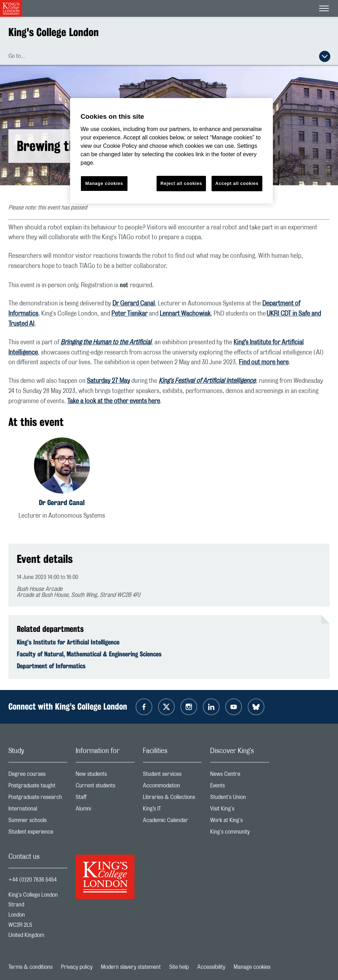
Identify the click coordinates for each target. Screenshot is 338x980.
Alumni (105, 810)
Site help (179, 967)
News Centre (240, 776)
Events (240, 787)
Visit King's (240, 810)
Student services (172, 776)
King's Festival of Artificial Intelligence (207, 381)
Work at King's (240, 822)
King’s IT (172, 810)
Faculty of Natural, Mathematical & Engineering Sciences (89, 654)
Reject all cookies (181, 183)
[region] (171, 151)
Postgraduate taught (38, 787)
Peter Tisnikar (129, 314)
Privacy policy (77, 967)
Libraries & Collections (172, 799)
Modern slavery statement (131, 967)
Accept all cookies (237, 183)
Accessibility (211, 967)
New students (105, 776)
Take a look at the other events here (114, 401)
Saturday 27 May (108, 381)
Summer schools (38, 822)
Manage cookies (252, 967)
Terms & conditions (30, 967)
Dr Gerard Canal (134, 304)
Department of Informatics (51, 666)
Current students (105, 787)
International (38, 810)
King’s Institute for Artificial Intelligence (68, 642)
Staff (105, 799)
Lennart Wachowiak (185, 314)
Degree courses (38, 776)
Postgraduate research (38, 799)
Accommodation (172, 787)
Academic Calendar (172, 822)
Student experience (38, 833)
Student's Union (240, 799)
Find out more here (264, 363)
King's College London (54, 32)
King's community (240, 833)
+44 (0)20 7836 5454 (33, 880)
